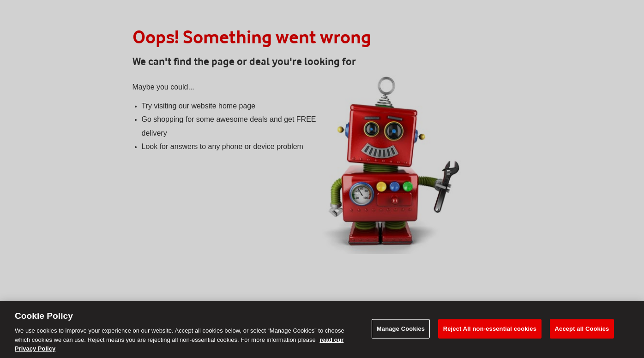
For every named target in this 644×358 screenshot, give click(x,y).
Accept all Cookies (582, 329)
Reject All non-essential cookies (490, 329)
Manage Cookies (401, 329)
